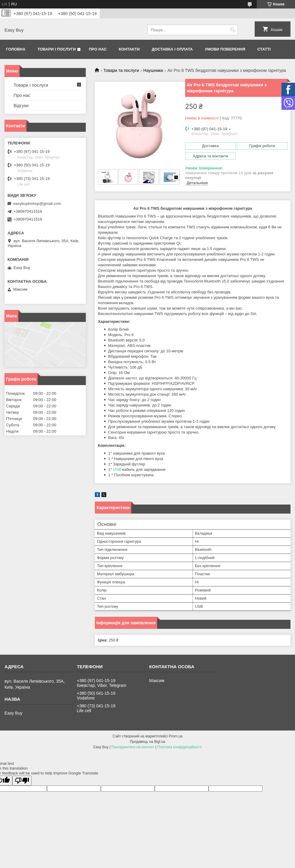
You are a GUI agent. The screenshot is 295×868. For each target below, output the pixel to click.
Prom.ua (176, 736)
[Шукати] (233, 30)
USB (117, 470)
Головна (16, 49)
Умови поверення (225, 49)
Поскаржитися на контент (133, 747)
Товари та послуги (121, 70)
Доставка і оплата (172, 49)
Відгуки (21, 105)
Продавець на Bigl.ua (147, 742)
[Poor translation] (22, 781)
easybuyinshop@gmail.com (37, 204)
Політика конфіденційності (180, 747)
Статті (264, 49)
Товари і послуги (56, 49)
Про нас (98, 49)
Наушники (153, 70)
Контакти (129, 49)
